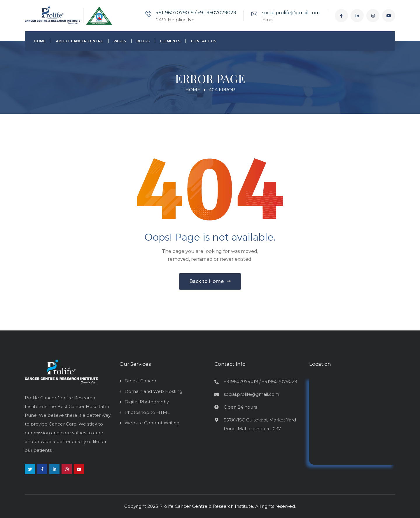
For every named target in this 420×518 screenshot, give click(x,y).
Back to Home (210, 281)
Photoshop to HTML (147, 412)
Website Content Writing (152, 423)
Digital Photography (147, 402)
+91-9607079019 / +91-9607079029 (196, 13)
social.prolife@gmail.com (291, 13)
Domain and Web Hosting (153, 391)
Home (193, 90)
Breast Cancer (140, 381)
